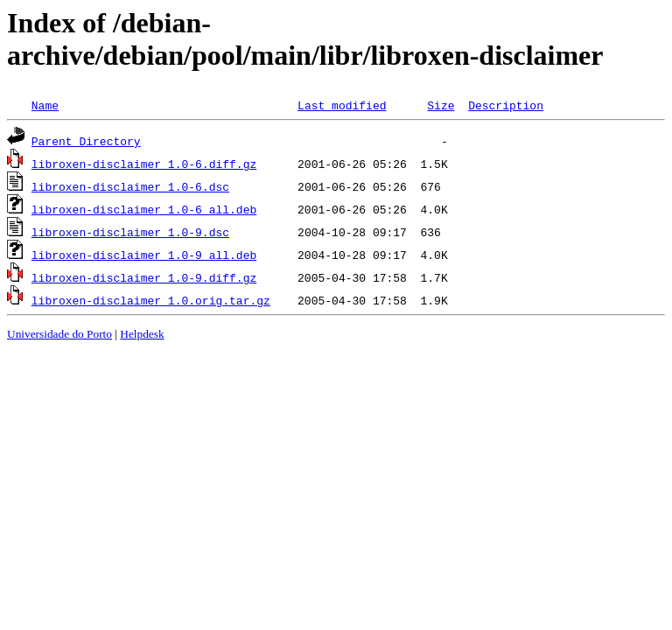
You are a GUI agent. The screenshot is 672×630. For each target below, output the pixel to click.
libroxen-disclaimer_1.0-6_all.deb (144, 209)
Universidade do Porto (59, 334)
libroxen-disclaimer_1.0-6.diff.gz (144, 164)
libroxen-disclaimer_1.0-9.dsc (130, 232)
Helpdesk (142, 334)
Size (441, 105)
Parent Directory (86, 141)
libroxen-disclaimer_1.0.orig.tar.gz (151, 300)
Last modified (342, 105)
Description (506, 105)
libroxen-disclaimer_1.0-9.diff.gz (144, 277)
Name (45, 105)
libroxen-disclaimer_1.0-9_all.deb (144, 255)
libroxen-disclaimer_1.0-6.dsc (130, 186)
